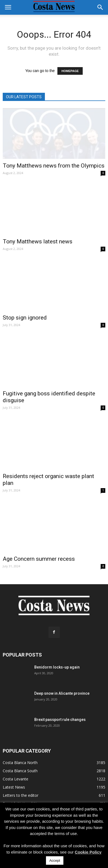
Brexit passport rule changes (60, 720)
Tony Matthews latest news (38, 241)
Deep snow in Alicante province (62, 693)
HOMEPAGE (70, 71)
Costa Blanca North (20, 763)
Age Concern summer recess (39, 559)
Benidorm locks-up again (57, 667)
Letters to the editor (21, 795)
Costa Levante (16, 779)
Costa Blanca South (20, 771)
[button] (100, 7)
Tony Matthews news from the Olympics (54, 166)
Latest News (14, 787)
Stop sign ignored (25, 318)
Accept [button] (55, 860)
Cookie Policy (88, 852)
